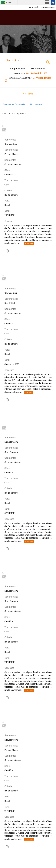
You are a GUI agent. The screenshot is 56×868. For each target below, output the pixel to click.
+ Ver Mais (29, 243)
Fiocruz (9, 7)
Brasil (9, 2)
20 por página (38, 104)
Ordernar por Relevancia (15, 104)
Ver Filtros (28, 94)
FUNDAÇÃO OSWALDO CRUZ (42, 7)
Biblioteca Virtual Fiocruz (24, 18)
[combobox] (28, 63)
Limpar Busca (18, 69)
